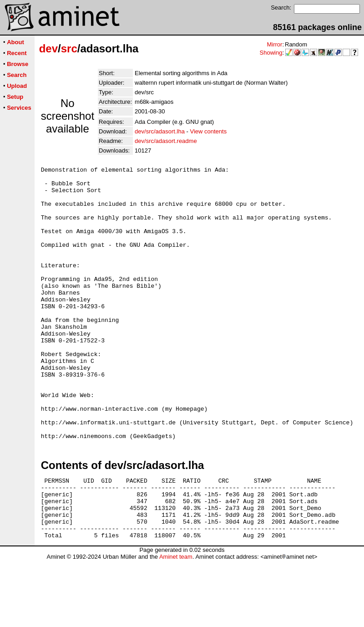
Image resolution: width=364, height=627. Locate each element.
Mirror (274, 44)
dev (48, 48)
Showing (271, 53)
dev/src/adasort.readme (166, 141)
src (69, 48)
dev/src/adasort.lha (160, 131)
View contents (208, 131)
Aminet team (176, 624)
